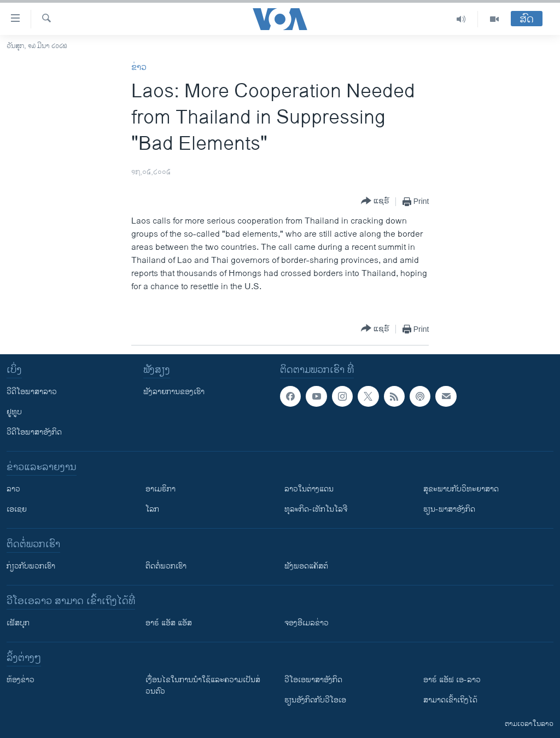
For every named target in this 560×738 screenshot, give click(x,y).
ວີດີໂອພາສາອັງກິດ (34, 432)
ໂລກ (152, 509)
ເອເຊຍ (17, 509)
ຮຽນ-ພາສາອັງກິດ (449, 509)
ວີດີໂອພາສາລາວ (32, 392)
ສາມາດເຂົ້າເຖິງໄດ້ (450, 700)
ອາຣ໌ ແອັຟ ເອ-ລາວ (452, 680)
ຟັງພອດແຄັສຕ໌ (306, 566)
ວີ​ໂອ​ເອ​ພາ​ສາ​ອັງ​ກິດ (313, 680)
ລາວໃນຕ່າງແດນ (309, 489)
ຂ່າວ (139, 68)
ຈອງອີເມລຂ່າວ (307, 623)
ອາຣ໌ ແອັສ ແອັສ (169, 623)
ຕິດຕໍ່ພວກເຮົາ (166, 566)
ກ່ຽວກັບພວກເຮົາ (31, 566)
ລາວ (13, 489)
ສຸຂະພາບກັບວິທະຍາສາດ (461, 489)
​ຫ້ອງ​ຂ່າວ (21, 680)
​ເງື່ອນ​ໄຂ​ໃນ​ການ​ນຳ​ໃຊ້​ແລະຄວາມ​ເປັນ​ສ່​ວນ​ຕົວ (203, 686)
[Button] (375, 201)
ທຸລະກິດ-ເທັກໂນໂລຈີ (316, 509)
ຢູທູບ (14, 412)
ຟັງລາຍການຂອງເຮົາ (174, 392)
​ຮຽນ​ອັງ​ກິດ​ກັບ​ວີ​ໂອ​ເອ (315, 700)
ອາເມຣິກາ (161, 489)
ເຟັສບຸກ (18, 623)
